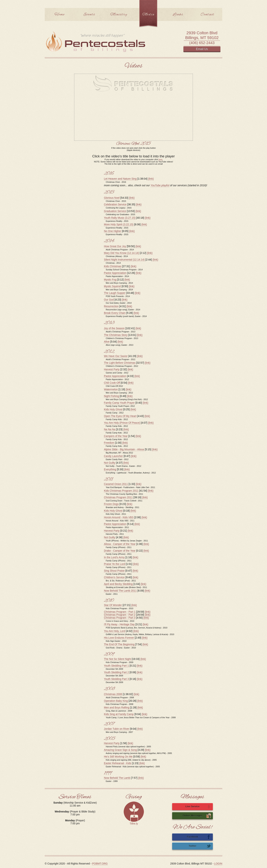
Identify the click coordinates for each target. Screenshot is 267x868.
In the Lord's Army (114, 557)
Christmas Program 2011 (118, 497)
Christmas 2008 (113, 694)
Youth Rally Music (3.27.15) (120, 218)
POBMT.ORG (100, 864)
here (160, 159)
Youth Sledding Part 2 (116, 672)
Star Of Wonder (113, 605)
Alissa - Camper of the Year (120, 544)
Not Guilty (110, 463)
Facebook (199, 837)
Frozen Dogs (111, 504)
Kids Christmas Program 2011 (121, 491)
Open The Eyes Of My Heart (120, 416)
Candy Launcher (113, 456)
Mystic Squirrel (112, 286)
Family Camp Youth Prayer (119, 403)
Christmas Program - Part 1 (120, 612)
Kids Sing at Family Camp (119, 714)
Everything (110, 469)
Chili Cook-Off (112, 383)
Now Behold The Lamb (117, 778)
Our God (109, 300)
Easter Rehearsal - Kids (118, 763)
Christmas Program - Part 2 (120, 615)
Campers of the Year (116, 436)
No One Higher (113, 231)
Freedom (109, 443)
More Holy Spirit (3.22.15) (119, 224)
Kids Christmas (113, 266)
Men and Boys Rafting (117, 707)
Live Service (198, 807)
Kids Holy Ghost (113, 409)
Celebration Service (115, 204)
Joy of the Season (114, 328)
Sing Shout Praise (114, 571)
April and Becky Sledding (118, 584)
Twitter (200, 846)
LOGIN (218, 864)
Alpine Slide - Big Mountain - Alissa (124, 449)
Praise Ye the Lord (114, 564)
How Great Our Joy (115, 246)
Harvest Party (112, 369)
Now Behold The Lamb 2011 (120, 591)
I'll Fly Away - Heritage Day (119, 624)
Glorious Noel (112, 198)
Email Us (202, 49)
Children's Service (114, 577)
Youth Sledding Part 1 (116, 666)
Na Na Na (110, 429)
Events (89, 15)
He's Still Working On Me (118, 757)
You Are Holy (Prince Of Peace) (122, 423)
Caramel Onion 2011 (116, 484)
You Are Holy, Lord (115, 631)
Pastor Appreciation (115, 273)
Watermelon (111, 389)
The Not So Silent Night (117, 659)
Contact (207, 15)
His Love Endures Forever (119, 638)
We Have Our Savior (116, 356)
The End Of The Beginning (119, 644)
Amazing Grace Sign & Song (120, 750)
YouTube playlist (160, 185)
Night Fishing (111, 396)
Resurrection (111, 306)
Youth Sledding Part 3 (116, 679)
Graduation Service (115, 211)
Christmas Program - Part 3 (120, 618)
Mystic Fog (110, 280)
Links (178, 15)
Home (60, 15)
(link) (151, 179)
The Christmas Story (116, 335)
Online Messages (197, 816)
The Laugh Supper (115, 293)
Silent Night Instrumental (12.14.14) (124, 260)
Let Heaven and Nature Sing (120, 179)
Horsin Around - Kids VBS (119, 517)
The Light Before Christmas (120, 363)
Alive (107, 342)
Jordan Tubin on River (117, 729)
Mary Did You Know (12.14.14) (121, 253)
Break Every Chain (115, 313)
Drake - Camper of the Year (120, 551)
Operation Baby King (116, 701)
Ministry (119, 15)
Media (148, 15)
